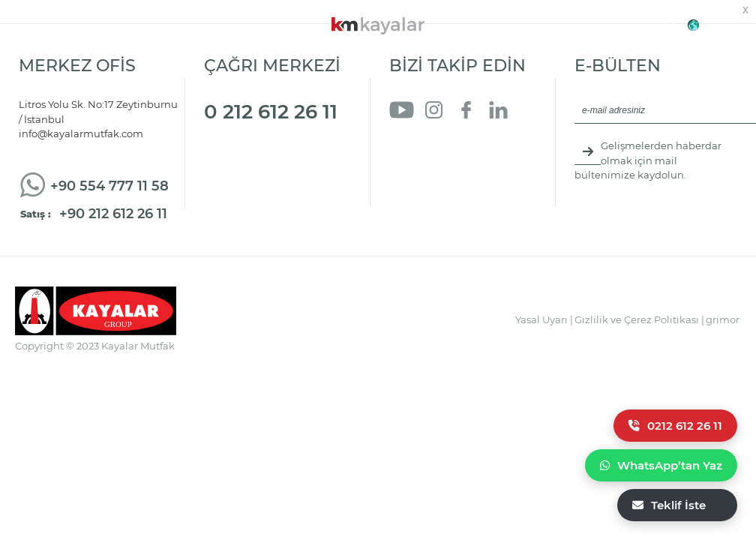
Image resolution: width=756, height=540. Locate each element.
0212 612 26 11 (675, 426)
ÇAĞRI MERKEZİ (272, 66)
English (722, 25)
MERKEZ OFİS (77, 66)
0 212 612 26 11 (271, 112)
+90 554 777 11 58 (109, 186)
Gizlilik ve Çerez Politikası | (639, 319)
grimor (723, 319)
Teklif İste (669, 505)
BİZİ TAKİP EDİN (457, 66)
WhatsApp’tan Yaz (661, 465)
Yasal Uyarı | (544, 319)
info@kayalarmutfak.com (81, 133)
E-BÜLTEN (618, 66)
